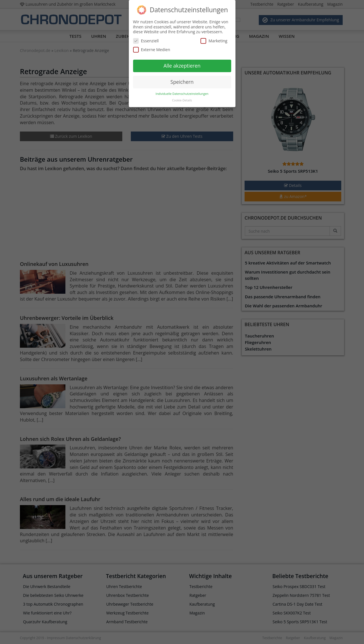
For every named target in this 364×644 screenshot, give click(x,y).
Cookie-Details (182, 97)
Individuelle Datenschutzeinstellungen (182, 91)
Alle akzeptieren (182, 63)
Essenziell (146, 38)
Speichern (182, 79)
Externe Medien (152, 47)
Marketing (214, 38)
